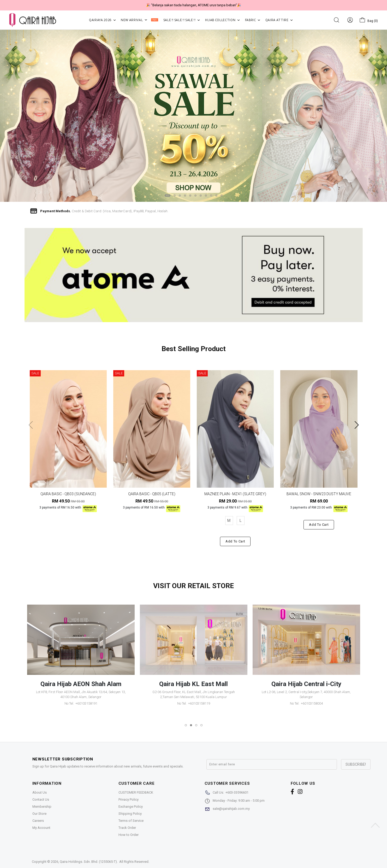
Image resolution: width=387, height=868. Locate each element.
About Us (40, 792)
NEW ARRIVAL (139, 20)
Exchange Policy (131, 807)
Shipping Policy (130, 814)
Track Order (127, 828)
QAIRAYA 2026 (102, 20)
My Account (41, 828)
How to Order (129, 835)
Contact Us (41, 799)
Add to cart (235, 541)
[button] (168, 196)
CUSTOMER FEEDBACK (136, 792)
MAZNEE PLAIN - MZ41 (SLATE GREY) (235, 494)
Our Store (39, 814)
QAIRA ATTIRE (279, 20)
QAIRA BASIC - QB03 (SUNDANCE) (68, 494)
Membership (42, 807)
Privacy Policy (129, 799)
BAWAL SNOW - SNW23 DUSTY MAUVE (319, 494)
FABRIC (253, 20)
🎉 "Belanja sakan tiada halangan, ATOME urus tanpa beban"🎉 (194, 5)
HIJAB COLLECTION (222, 20)
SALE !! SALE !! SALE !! (182, 20)
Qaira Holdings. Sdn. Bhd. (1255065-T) (88, 862)
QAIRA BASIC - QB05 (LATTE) (152, 494)
